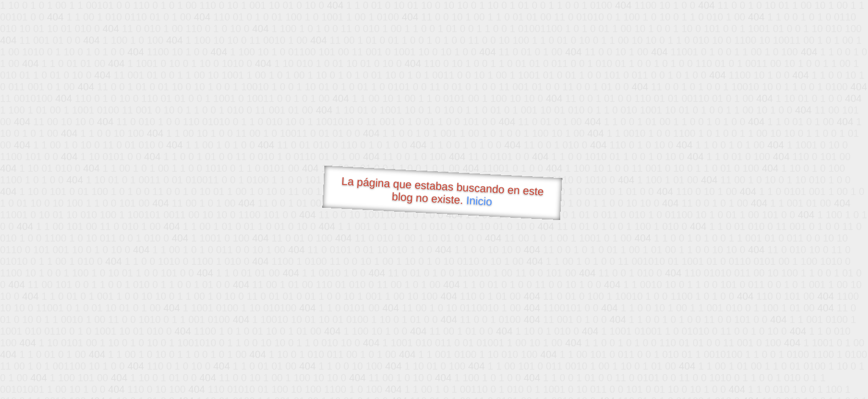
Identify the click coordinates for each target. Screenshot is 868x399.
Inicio (479, 201)
